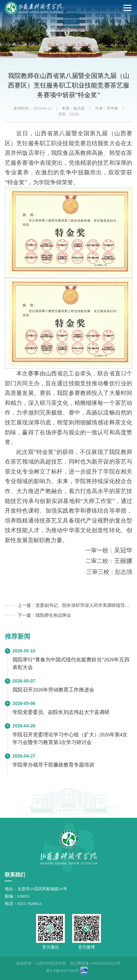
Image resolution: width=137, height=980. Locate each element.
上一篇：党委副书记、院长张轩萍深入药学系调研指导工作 (75, 605)
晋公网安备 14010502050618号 (95, 963)
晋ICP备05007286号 (62, 971)
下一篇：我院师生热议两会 (44, 615)
